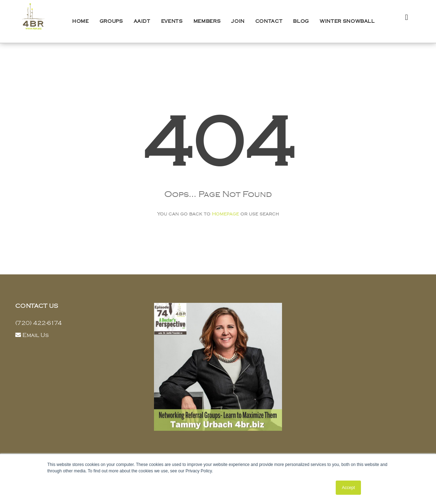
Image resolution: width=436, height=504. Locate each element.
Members (207, 21)
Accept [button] (348, 488)
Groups (111, 21)
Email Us (36, 335)
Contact (269, 21)
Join (238, 21)
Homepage (225, 214)
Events (172, 21)
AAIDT (142, 21)
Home (81, 21)
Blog (301, 21)
